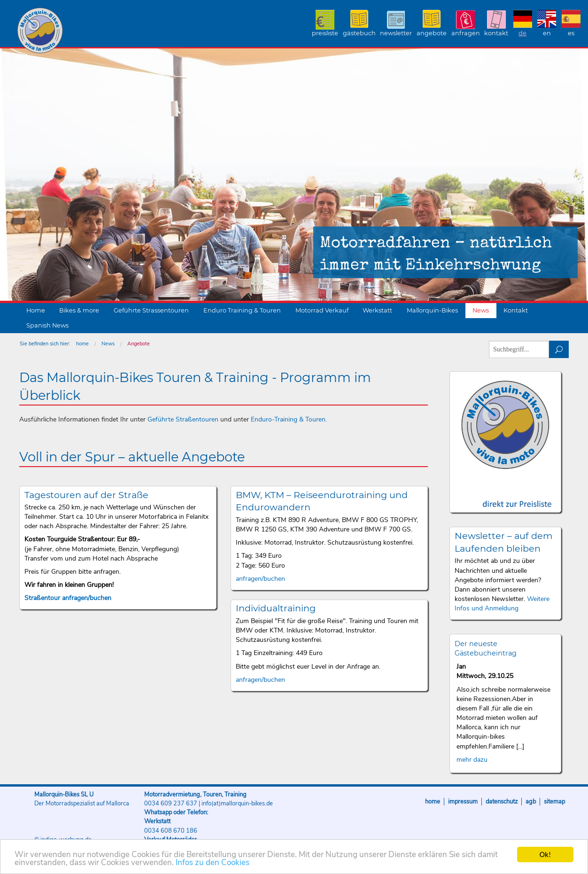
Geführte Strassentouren (151, 310)
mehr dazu (472, 760)
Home (36, 310)
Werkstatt (377, 310)
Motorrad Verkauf (322, 310)
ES (571, 33)
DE (522, 33)
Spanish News (47, 325)
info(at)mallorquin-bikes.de (237, 804)
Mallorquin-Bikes (95, 31)
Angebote (432, 33)
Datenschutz (502, 802)
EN (547, 33)
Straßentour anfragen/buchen (68, 598)
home (82, 344)
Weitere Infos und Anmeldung (502, 604)
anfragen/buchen (260, 579)
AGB (531, 802)
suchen (559, 349)
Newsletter (396, 33)
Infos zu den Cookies (213, 863)
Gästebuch (359, 33)
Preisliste (325, 33)
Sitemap (554, 802)
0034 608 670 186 (171, 831)
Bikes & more (79, 310)
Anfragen (466, 33)
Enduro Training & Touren (242, 310)
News (481, 310)
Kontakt (496, 33)
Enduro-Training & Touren (288, 419)
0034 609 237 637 (171, 804)
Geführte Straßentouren (183, 419)
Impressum (463, 802)
